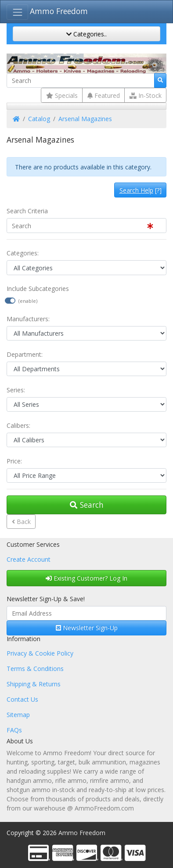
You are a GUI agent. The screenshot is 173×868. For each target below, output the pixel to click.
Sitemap (18, 715)
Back (21, 522)
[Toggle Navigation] (17, 12)
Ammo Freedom (59, 11)
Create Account (29, 559)
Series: (16, 390)
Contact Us (22, 699)
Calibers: (18, 425)
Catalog (39, 119)
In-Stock (146, 95)
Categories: (23, 253)
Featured (104, 95)
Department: (25, 354)
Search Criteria (27, 211)
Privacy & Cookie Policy (40, 653)
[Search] (81, 81)
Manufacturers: (28, 319)
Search (87, 505)
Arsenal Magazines (85, 119)
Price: (14, 461)
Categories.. (86, 34)
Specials (62, 95)
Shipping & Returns (34, 684)
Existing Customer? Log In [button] (86, 578)
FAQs (14, 730)
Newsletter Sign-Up (87, 628)
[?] (141, 190)
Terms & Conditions (35, 669)
